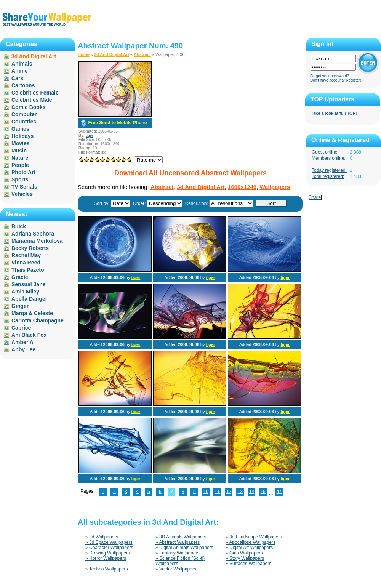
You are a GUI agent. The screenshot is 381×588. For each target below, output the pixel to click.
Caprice (21, 328)
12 (229, 492)
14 (252, 492)
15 (263, 492)
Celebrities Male (32, 100)
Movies (20, 143)
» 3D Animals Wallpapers (181, 537)
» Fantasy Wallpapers (178, 553)
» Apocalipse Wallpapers (251, 542)
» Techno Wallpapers (106, 569)
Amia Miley (25, 292)
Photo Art (23, 172)
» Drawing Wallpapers (108, 553)
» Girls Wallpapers (244, 553)
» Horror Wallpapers (106, 558)
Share (315, 197)
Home (84, 54)
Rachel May (26, 255)
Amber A (22, 342)
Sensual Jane (29, 284)
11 (217, 492)
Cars (17, 78)
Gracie (20, 277)
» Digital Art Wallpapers (249, 548)
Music (19, 151)
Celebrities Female (35, 93)
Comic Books (28, 107)
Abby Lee (23, 349)
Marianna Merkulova (37, 241)
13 (240, 492)
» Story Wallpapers (245, 558)
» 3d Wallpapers (102, 537)
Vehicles (22, 194)
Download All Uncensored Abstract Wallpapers (190, 173)
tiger (89, 135)
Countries (24, 122)
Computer (24, 114)
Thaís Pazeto (28, 270)
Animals (22, 64)
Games (20, 129)
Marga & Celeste (32, 313)
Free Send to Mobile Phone (117, 123)
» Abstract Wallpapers (178, 542)
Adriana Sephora (33, 234)
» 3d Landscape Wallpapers (254, 537)
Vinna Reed (26, 263)
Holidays (22, 136)
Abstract (142, 54)
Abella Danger (29, 299)
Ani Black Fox (29, 335)
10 (206, 492)
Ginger (20, 306)
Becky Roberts (30, 248)
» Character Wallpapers (109, 548)
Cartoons (23, 85)
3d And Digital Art (112, 54)
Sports (20, 179)
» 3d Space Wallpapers (109, 542)
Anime (20, 71)
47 (279, 492)
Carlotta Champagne (38, 320)
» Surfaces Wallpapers (248, 564)
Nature (20, 158)
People (20, 165)
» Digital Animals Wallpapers (184, 548)
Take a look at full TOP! (334, 113)
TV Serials (24, 187)
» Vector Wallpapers (176, 569)
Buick (19, 226)
